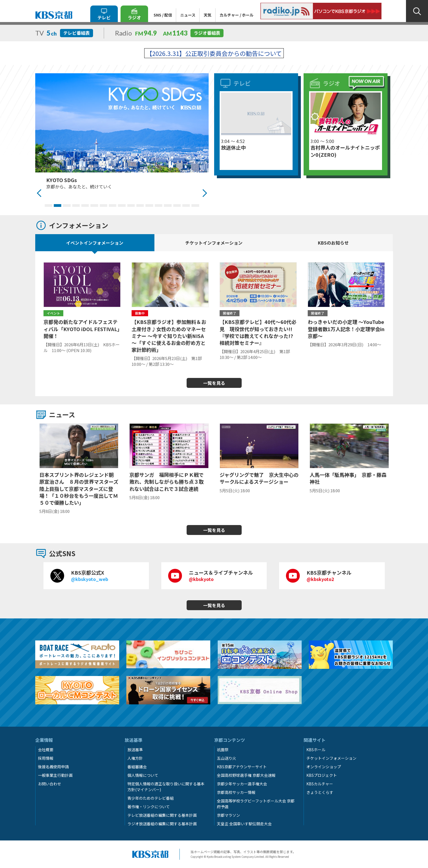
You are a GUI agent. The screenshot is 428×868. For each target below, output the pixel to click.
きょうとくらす (320, 792)
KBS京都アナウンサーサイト (242, 767)
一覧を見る (214, 383)
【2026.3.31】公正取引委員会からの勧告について (214, 53)
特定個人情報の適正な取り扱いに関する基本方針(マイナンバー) (166, 787)
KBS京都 (54, 15)
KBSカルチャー (320, 784)
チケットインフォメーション (331, 758)
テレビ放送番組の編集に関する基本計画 (162, 815)
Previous (39, 193)
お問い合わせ (50, 784)
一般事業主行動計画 (55, 775)
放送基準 (135, 750)
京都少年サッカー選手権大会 (242, 784)
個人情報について (143, 775)
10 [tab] (131, 205)
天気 (208, 15)
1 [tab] (48, 205)
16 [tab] (186, 205)
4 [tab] (76, 205)
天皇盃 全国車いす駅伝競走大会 (244, 824)
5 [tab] (85, 205)
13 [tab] (158, 205)
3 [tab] (67, 205)
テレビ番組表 (77, 33)
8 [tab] (113, 205)
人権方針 (135, 758)
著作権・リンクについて (149, 807)
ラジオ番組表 (207, 33)
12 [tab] (149, 205)
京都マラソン (228, 815)
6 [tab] (94, 205)
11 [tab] (140, 205)
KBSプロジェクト (322, 775)
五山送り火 (227, 758)
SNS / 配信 (163, 15)
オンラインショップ (324, 767)
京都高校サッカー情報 (236, 792)
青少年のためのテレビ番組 (151, 798)
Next (205, 193)
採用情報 (46, 758)
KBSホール (316, 750)
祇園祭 (223, 750)
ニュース (188, 15)
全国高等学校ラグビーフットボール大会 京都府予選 (256, 804)
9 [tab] (122, 205)
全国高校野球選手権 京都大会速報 (246, 775)
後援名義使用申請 (53, 767)
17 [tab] (195, 205)
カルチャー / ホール (237, 15)
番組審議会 (137, 767)
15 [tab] (177, 205)
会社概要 (46, 750)
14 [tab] (168, 205)
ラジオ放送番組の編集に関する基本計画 (162, 824)
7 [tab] (103, 205)
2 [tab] (57, 205)
